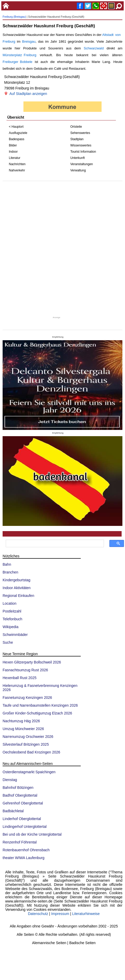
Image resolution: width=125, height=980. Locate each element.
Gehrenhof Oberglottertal (23, 803)
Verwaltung (78, 170)
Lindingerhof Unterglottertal (25, 827)
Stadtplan (77, 139)
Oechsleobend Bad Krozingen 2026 (31, 752)
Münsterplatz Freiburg (20, 55)
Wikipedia (11, 627)
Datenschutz (38, 914)
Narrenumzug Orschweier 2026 (28, 737)
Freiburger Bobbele (17, 62)
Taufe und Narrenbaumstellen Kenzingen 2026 (40, 705)
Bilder (13, 145)
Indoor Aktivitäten (17, 588)
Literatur (15, 158)
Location (10, 603)
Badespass (17, 139)
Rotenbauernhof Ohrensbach (26, 850)
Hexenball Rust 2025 (20, 678)
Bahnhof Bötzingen (18, 788)
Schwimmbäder (15, 635)
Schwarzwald (94, 48)
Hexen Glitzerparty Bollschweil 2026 (32, 662)
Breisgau (29, 41)
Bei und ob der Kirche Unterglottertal (32, 834)
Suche (8, 642)
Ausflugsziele (18, 133)
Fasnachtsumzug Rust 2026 (25, 670)
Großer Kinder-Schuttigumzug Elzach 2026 (37, 713)
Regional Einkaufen (18, 596)
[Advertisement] (62, 248)
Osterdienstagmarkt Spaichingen (29, 772)
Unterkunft (77, 158)
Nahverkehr (17, 170)
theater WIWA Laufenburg (24, 858)
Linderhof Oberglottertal (22, 819)
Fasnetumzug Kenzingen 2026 (27, 698)
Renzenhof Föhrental (20, 842)
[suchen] (54, 544)
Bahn (7, 564)
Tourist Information (83, 152)
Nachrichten (17, 164)
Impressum (60, 914)
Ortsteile (76, 127)
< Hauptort (16, 127)
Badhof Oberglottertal (20, 795)
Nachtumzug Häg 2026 (21, 721)
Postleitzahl (12, 611)
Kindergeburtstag (17, 580)
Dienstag (10, 780)
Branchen (10, 572)
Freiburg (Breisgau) (14, 17)
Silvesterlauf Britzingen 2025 (26, 744)
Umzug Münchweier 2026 (23, 729)
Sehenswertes (80, 133)
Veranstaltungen (82, 164)
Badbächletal (13, 811)
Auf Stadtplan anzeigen (28, 94)
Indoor (13, 152)
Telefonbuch (12, 619)
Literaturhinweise (86, 914)
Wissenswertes (81, 145)
